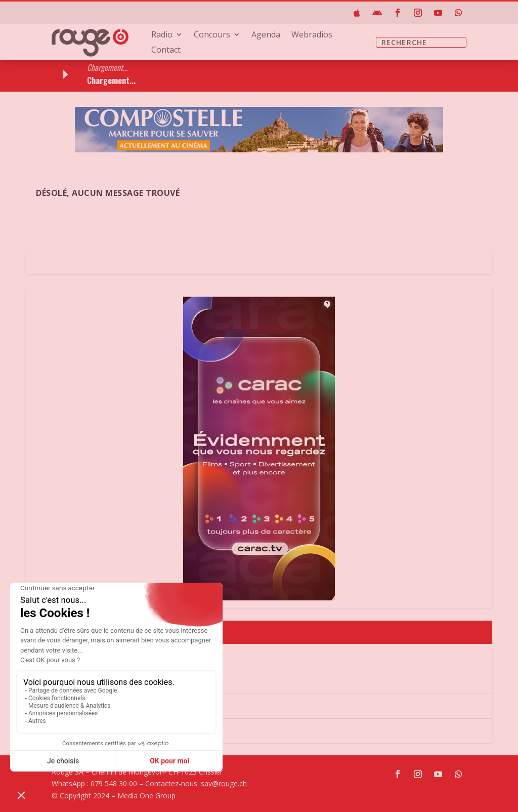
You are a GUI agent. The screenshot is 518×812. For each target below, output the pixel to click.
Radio (162, 35)
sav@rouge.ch (224, 783)
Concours (212, 35)
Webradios (312, 35)
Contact (166, 51)
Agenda (266, 35)
